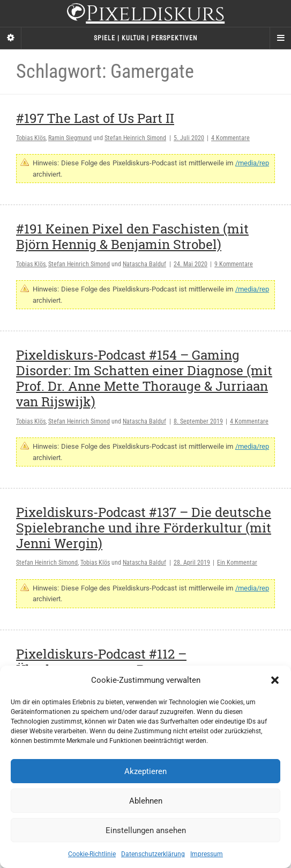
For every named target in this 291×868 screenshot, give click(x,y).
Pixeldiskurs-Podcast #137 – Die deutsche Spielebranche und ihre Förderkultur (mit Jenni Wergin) (144, 528)
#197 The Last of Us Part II (95, 118)
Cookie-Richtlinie (92, 854)
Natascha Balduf (144, 264)
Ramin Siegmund (70, 138)
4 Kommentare (230, 138)
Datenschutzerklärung (153, 854)
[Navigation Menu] (280, 38)
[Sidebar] (11, 38)
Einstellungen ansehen (146, 830)
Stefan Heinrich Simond (135, 138)
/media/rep (252, 163)
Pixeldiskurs (145, 15)
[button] (275, 680)
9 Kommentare (234, 264)
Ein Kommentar (237, 563)
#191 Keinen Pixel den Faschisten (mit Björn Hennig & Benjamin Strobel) (132, 236)
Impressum (207, 854)
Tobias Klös (31, 138)
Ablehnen (146, 801)
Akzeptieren (145, 771)
